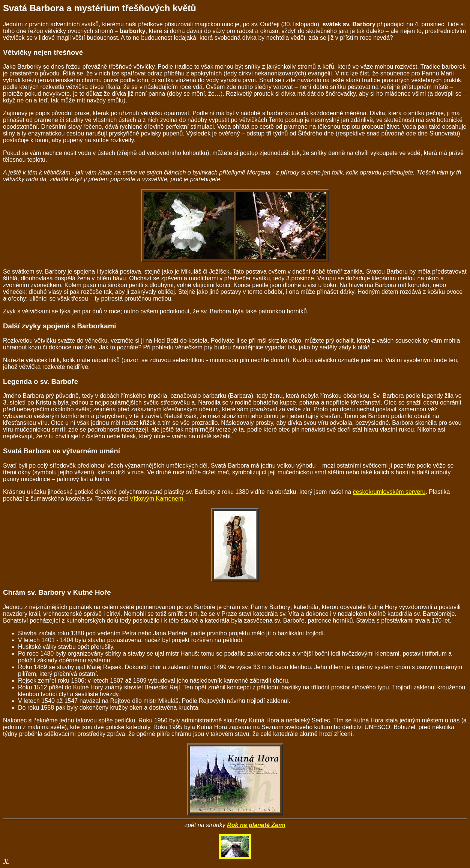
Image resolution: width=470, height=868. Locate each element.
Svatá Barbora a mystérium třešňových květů (100, 8)
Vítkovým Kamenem (156, 499)
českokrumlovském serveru (389, 492)
